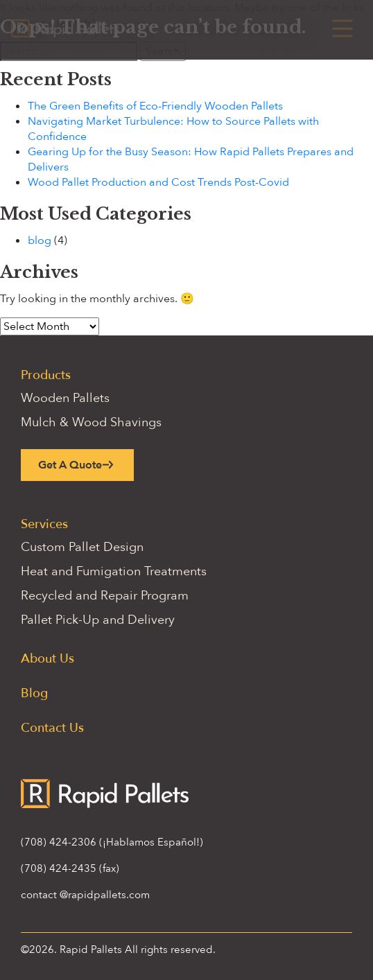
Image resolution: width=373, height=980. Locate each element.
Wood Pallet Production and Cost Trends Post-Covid (158, 182)
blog (40, 240)
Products (46, 375)
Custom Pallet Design (82, 547)
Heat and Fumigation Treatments (114, 571)
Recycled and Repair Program (105, 596)
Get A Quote (70, 465)
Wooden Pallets (65, 398)
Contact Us (52, 728)
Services (44, 524)
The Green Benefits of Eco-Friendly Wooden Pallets (155, 106)
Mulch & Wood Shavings (91, 422)
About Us (47, 659)
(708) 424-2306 (59, 842)
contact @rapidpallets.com (85, 895)
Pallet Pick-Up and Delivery (98, 620)
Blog (34, 693)
